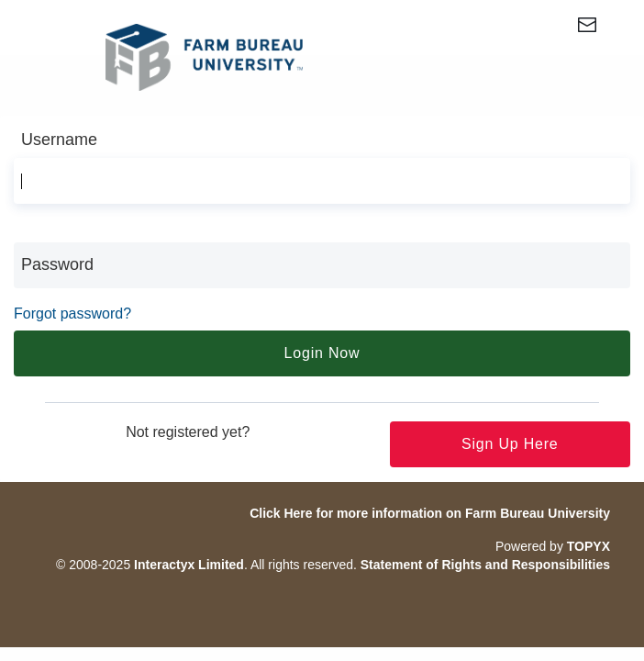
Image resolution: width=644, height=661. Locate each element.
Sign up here (510, 444)
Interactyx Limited (189, 565)
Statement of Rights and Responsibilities (485, 565)
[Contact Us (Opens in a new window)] (603, 29)
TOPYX (588, 546)
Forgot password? (72, 314)
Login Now (322, 353)
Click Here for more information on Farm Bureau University (430, 513)
